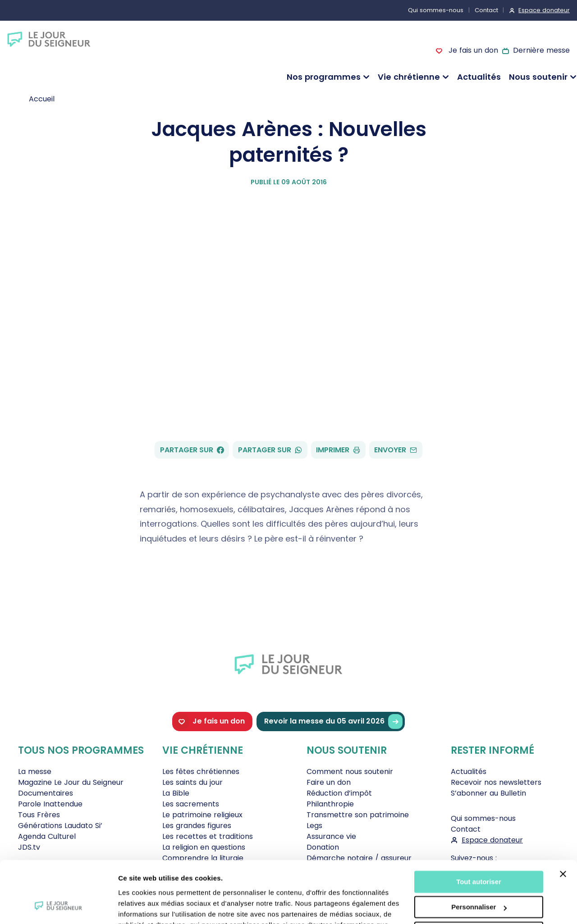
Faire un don (329, 782)
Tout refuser (479, 878)
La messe (35, 772)
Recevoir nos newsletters (496, 782)
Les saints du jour (192, 782)
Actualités (479, 77)
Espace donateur (544, 10)
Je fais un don (472, 50)
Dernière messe (541, 50)
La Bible (176, 793)
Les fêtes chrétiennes (201, 772)
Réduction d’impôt (339, 793)
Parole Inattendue (50, 804)
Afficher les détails (149, 906)
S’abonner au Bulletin (488, 793)
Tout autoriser (479, 827)
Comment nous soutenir (350, 772)
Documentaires (46, 793)
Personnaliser (479, 853)
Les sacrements (191, 804)
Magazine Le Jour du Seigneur (71, 782)
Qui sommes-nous (436, 10)
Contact (486, 10)
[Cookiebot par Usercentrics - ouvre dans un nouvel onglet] (58, 906)
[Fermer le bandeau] (563, 819)
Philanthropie (330, 804)
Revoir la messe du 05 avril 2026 (333, 721)
